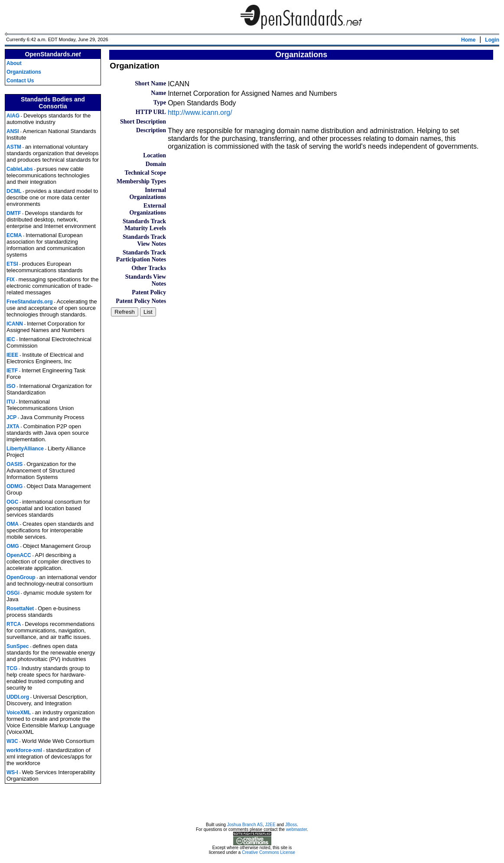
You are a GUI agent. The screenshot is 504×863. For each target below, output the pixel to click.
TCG (12, 668)
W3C (12, 741)
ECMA (14, 235)
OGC (12, 502)
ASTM (14, 147)
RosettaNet (20, 609)
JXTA (13, 427)
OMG (13, 546)
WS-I (12, 772)
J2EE (270, 826)
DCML (14, 191)
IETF (12, 371)
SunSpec (18, 646)
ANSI (13, 131)
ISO (11, 386)
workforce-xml (24, 750)
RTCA (14, 624)
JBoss (291, 826)
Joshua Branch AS (245, 826)
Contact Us (20, 81)
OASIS (15, 464)
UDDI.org (18, 697)
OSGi (13, 593)
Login (492, 40)
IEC (11, 339)
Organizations (24, 72)
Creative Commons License (268, 854)
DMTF (14, 213)
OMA (13, 524)
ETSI (12, 264)
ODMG (15, 486)
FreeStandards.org (30, 302)
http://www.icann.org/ (200, 112)
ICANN (15, 324)
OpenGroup (21, 577)
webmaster (296, 831)
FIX (11, 280)
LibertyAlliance (25, 449)
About (14, 63)
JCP (11, 417)
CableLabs (20, 169)
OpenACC (19, 555)
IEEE (12, 355)
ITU (11, 402)
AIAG (13, 116)
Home (468, 40)
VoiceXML (19, 713)
